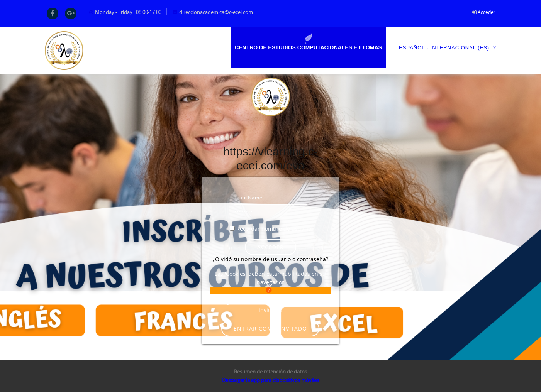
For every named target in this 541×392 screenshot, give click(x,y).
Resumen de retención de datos (270, 372)
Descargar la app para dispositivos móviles (270, 380)
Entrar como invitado (270, 329)
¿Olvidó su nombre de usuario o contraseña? (270, 259)
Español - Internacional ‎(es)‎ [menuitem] (448, 47)
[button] (270, 291)
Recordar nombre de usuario (274, 229)
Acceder (487, 12)
